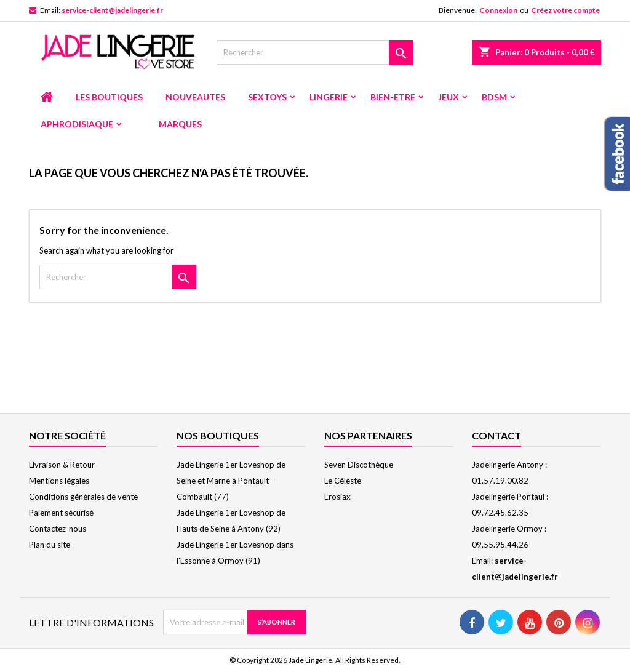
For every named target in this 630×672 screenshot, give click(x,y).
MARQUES (180, 124)
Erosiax (337, 497)
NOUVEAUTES (195, 97)
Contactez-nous (58, 529)
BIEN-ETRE (393, 97)
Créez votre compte (565, 10)
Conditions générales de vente (83, 497)
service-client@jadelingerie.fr (112, 10)
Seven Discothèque (359, 465)
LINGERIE (329, 97)
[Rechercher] (315, 52)
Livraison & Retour (62, 465)
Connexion (498, 10)
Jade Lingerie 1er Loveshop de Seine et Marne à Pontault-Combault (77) (231, 481)
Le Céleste (343, 481)
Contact (496, 435)
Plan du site (50, 545)
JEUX (449, 97)
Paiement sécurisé (61, 513)
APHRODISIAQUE (77, 124)
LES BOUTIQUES (109, 97)
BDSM (494, 97)
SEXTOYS (267, 97)
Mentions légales (59, 481)
